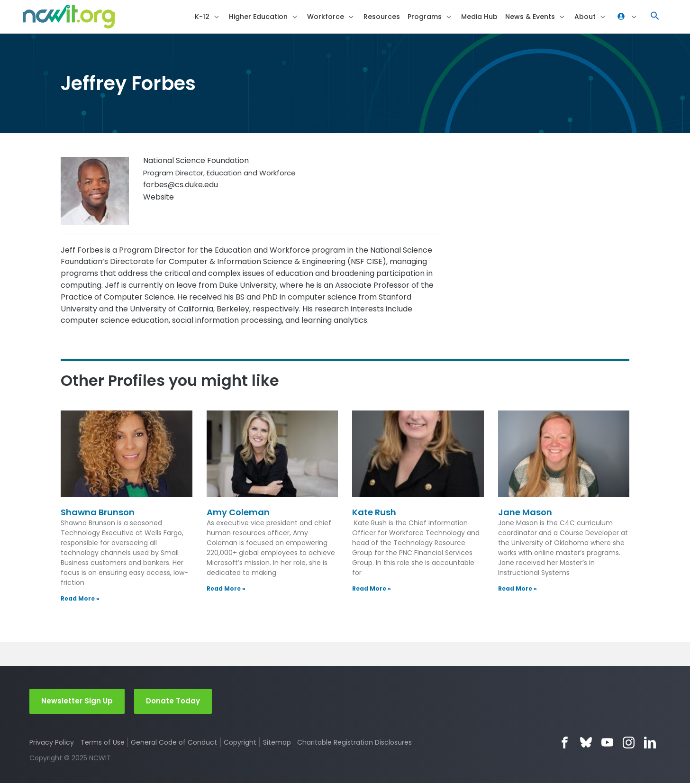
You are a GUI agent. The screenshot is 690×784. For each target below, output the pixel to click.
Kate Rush (374, 513)
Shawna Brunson (98, 513)
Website (159, 197)
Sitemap (277, 743)
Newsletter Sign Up (77, 702)
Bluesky (586, 743)
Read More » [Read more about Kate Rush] (372, 589)
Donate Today (173, 702)
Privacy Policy (52, 743)
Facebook (565, 743)
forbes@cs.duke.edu (181, 185)
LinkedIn (650, 743)
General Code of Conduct (174, 743)
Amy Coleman (238, 513)
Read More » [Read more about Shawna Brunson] (80, 599)
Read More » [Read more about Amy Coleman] (226, 589)
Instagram (629, 743)
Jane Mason (525, 513)
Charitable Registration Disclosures (355, 743)
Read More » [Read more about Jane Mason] (517, 589)
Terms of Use (103, 743)
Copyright (240, 743)
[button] (655, 17)
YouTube (607, 743)
